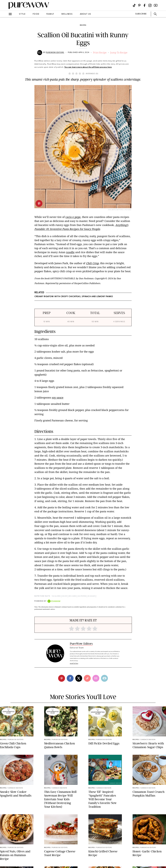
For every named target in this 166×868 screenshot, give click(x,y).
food (36, 14)
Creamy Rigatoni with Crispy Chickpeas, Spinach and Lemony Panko (74, 297)
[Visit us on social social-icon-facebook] (144, 5)
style (22, 14)
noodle (70, 252)
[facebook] (70, 678)
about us (85, 14)
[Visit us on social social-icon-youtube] (156, 5)
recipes (83, 25)
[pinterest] (39, 203)
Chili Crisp (92, 263)
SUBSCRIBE (141, 14)
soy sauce (58, 397)
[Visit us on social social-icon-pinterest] (139, 5)
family (50, 14)
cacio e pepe (73, 217)
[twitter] (79, 678)
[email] (96, 678)
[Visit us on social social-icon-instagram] (150, 5)
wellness (67, 14)
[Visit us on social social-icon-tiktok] (134, 5)
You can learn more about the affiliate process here (88, 67)
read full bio (74, 663)
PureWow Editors (55, 53)
